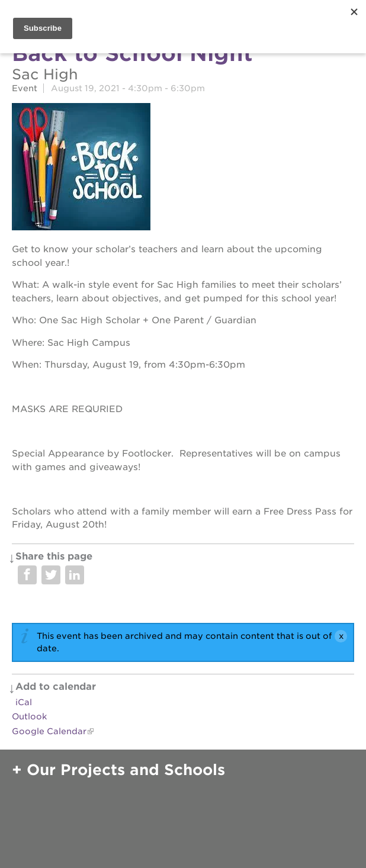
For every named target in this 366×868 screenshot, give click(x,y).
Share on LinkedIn (75, 575)
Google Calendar (49, 731)
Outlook (29, 716)
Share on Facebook (27, 575)
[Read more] (183, 168)
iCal (24, 702)
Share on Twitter (51, 575)
